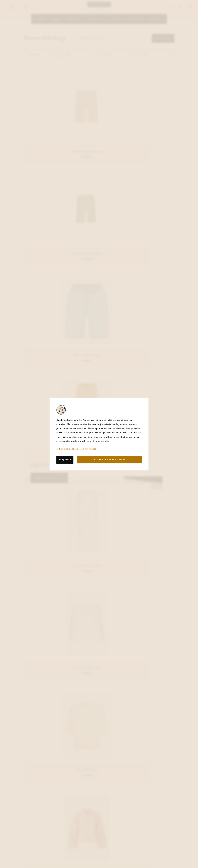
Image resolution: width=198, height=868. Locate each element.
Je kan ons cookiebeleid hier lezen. (77, 449)
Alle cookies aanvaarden (109, 460)
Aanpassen (65, 460)
